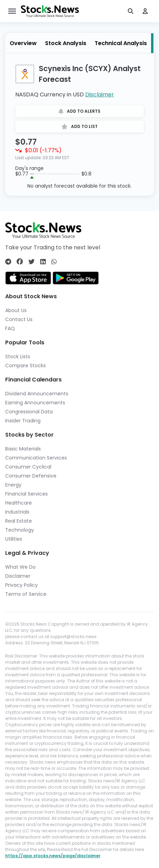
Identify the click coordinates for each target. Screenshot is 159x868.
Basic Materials (23, 449)
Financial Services (26, 494)
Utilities (14, 539)
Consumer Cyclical (28, 467)
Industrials (17, 512)
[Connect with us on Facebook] (20, 262)
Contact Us (19, 319)
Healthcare (19, 503)
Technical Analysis (121, 43)
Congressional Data (29, 412)
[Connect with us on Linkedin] (43, 262)
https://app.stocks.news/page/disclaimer (53, 856)
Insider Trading (23, 421)
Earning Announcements (35, 403)
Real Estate (19, 521)
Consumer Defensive (31, 476)
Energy (13, 485)
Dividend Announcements (37, 394)
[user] (145, 11)
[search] (131, 11)
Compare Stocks (25, 366)
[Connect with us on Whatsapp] (54, 262)
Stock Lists (18, 356)
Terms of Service (26, 594)
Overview (23, 43)
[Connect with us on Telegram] (8, 262)
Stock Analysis (66, 43)
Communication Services (36, 458)
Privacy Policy (21, 585)
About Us (16, 310)
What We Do (20, 567)
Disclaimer (100, 94)
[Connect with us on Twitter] (32, 262)
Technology (20, 530)
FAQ (10, 328)
